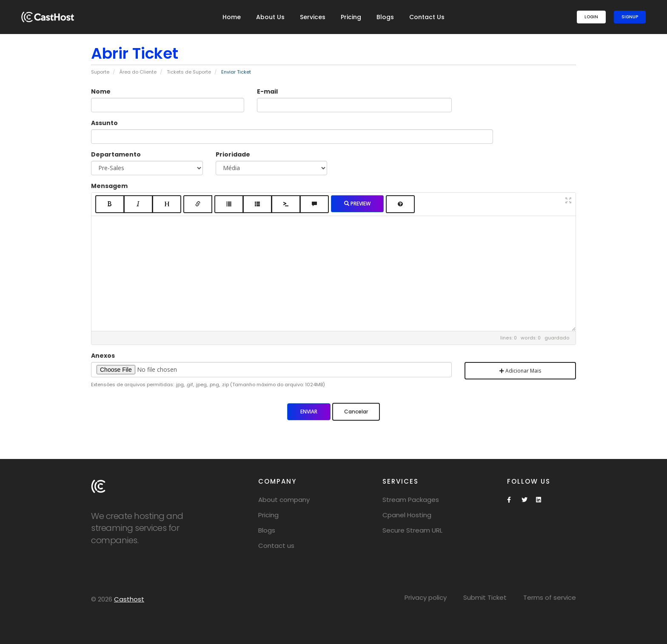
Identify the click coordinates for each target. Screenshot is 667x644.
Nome (101, 91)
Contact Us (427, 17)
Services (313, 17)
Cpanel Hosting (407, 515)
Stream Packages (411, 500)
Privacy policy (426, 597)
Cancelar (356, 412)
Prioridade (233, 154)
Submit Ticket (485, 597)
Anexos (103, 356)
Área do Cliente (138, 72)
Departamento (116, 154)
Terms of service (550, 597)
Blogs (385, 17)
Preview (357, 204)
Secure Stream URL (412, 530)
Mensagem (109, 186)
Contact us (276, 546)
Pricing (351, 17)
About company (284, 500)
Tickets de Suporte (189, 72)
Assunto (104, 123)
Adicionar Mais (520, 371)
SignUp (630, 17)
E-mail (267, 91)
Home (232, 17)
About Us (270, 17)
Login (591, 17)
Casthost (129, 599)
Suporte (100, 72)
